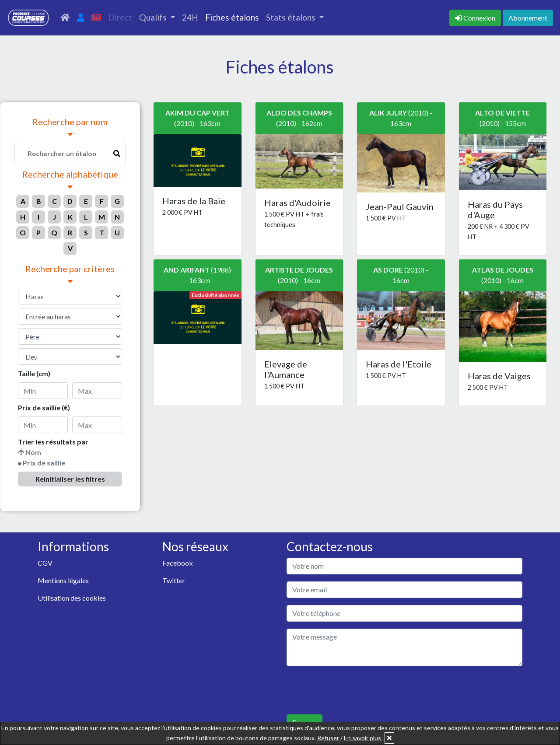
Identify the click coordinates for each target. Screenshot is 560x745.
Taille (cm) (34, 373)
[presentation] (353, 690)
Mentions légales (63, 580)
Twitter (174, 580)
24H (190, 17)
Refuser (328, 738)
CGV (45, 563)
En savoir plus (363, 738)
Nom (33, 452)
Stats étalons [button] (292, 17)
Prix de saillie (44, 463)
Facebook (178, 563)
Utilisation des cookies (72, 598)
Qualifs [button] (154, 17)
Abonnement (528, 18)
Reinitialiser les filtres (70, 479)
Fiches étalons (232, 17)
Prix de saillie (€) (44, 407)
